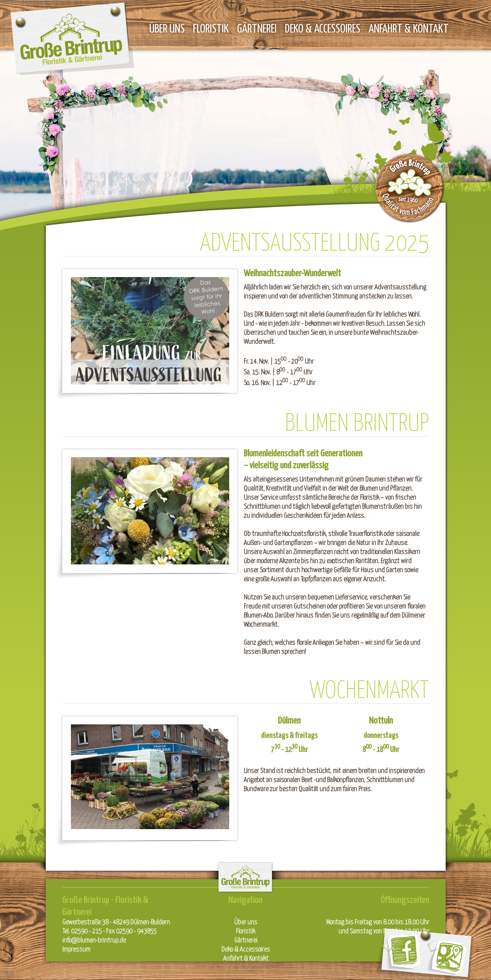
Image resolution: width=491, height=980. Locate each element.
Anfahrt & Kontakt (409, 28)
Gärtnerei (257, 28)
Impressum (76, 949)
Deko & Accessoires (323, 28)
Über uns (167, 28)
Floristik (211, 28)
